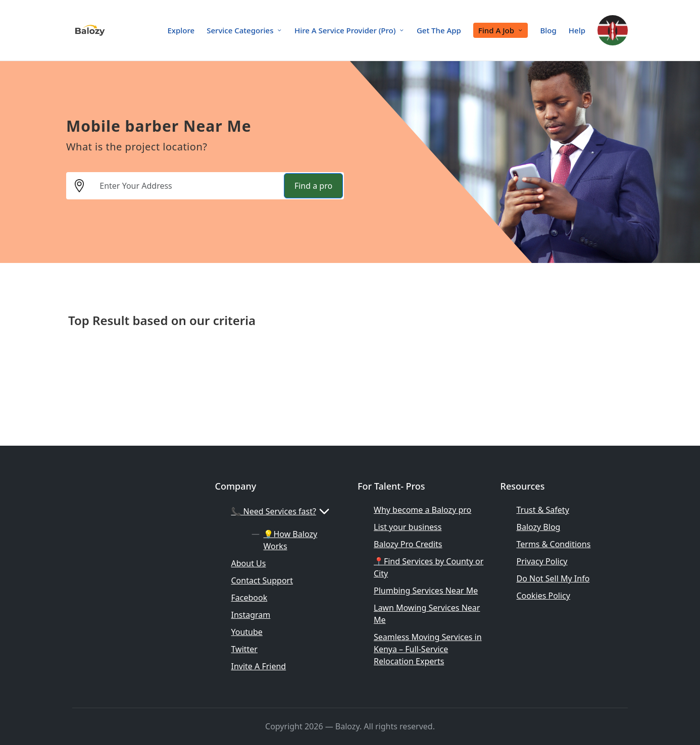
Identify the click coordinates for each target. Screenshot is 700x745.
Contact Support (262, 580)
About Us (249, 563)
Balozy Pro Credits (408, 544)
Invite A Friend (259, 666)
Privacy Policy (542, 561)
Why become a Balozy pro (422, 510)
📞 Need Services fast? (282, 511)
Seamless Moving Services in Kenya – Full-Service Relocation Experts (428, 649)
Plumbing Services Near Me (426, 591)
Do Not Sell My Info (553, 578)
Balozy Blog (539, 527)
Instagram (251, 615)
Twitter (244, 649)
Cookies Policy (543, 596)
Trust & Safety (543, 510)
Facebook (249, 598)
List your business (408, 527)
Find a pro (313, 186)
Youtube (247, 632)
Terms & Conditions (554, 544)
